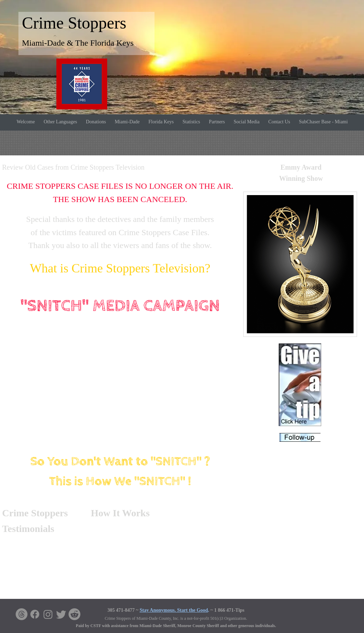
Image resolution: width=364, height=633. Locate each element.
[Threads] (22, 614)
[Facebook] (35, 614)
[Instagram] (48, 614)
